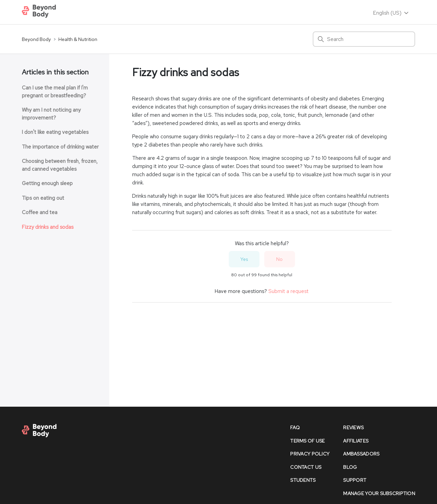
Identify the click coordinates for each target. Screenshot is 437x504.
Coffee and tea (40, 212)
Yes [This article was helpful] (244, 259)
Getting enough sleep (47, 183)
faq (295, 428)
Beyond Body (36, 39)
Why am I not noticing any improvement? (51, 114)
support (355, 480)
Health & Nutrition (78, 39)
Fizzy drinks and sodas (48, 227)
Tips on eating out (43, 198)
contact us (306, 467)
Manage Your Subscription (379, 493)
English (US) (391, 13)
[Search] (364, 39)
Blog (350, 467)
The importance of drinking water (60, 147)
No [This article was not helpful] (279, 259)
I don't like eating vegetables (55, 132)
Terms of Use (307, 441)
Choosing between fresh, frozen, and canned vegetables (60, 165)
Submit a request (288, 291)
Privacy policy (310, 454)
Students (303, 480)
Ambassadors (361, 454)
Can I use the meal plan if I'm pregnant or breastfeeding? (55, 92)
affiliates (356, 441)
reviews (353, 428)
